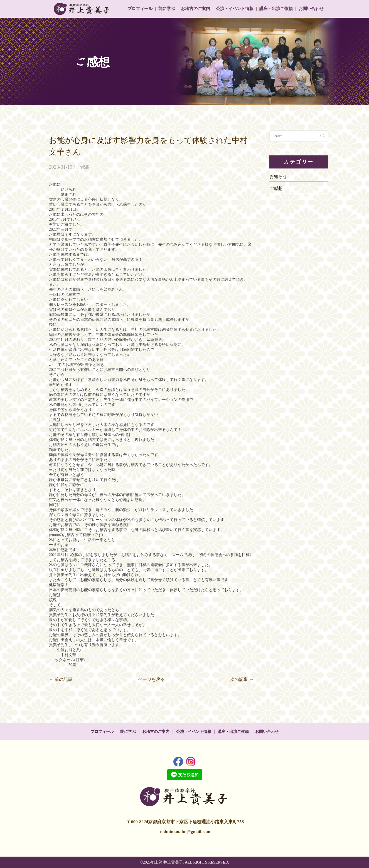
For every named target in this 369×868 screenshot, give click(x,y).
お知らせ (278, 176)
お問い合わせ (311, 9)
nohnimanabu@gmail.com (185, 832)
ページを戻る (151, 679)
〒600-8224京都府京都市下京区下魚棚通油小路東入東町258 (185, 822)
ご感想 (83, 167)
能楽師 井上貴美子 (167, 862)
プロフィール (140, 9)
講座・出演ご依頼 (276, 9)
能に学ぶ (167, 9)
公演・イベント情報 (235, 9)
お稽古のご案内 (195, 9)
